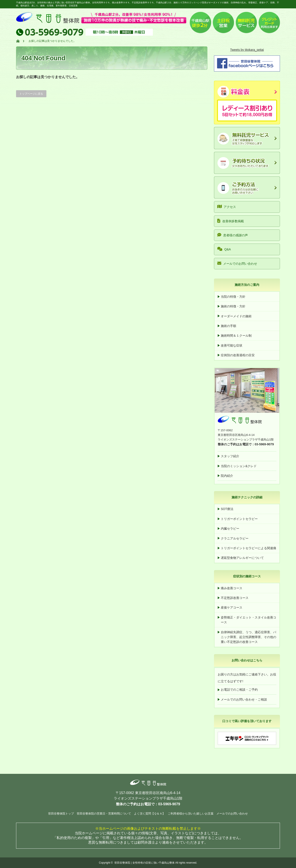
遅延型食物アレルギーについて (242, 558)
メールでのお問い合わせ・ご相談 (244, 699)
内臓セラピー (230, 529)
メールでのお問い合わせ (237, 263)
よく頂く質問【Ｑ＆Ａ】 (150, 814)
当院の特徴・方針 (233, 297)
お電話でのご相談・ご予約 (239, 690)
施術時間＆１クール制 (236, 336)
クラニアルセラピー (235, 538)
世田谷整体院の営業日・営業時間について (104, 814)
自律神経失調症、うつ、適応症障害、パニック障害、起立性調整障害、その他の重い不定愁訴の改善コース (248, 637)
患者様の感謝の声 (233, 235)
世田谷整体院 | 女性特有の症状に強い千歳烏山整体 (144, 863)
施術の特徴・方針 (233, 306)
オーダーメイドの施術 (236, 316)
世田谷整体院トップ (61, 814)
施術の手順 (228, 326)
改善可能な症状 (232, 345)
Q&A (224, 249)
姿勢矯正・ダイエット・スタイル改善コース (248, 620)
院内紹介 (227, 476)
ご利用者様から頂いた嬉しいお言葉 (191, 814)
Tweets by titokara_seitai (247, 50)
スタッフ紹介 (230, 456)
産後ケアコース (232, 607)
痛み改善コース (232, 588)
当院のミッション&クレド (239, 466)
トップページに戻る (31, 94)
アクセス (227, 206)
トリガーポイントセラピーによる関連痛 (248, 548)
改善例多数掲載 (231, 221)
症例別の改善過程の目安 (238, 355)
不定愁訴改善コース (235, 598)
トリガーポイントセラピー (239, 519)
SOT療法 (227, 509)
